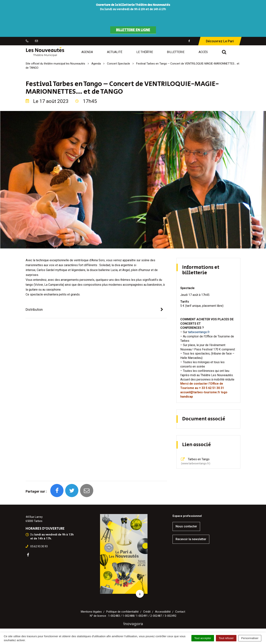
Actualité (115, 52)
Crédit (147, 612)
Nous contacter (186, 526)
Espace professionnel (187, 516)
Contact (180, 612)
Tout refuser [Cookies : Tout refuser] (226, 638)
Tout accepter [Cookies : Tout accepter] (203, 638)
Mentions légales (91, 612)
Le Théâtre (145, 52)
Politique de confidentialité (122, 612)
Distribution (34, 309)
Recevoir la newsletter (191, 539)
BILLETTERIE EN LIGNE (133, 30)
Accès (203, 52)
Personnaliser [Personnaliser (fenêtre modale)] (250, 638)
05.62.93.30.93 (39, 546)
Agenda (87, 52)
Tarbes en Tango (195, 461)
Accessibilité (163, 612)
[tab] (96, 310)
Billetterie (176, 52)
